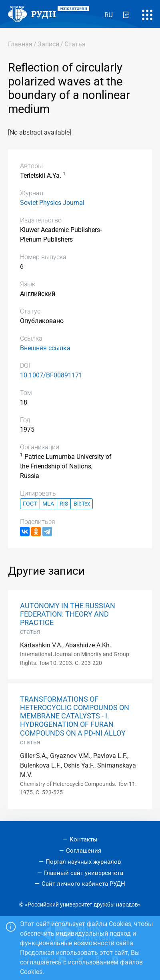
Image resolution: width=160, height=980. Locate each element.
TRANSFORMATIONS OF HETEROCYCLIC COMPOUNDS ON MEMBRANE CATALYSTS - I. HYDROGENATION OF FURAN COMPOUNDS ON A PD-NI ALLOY (75, 716)
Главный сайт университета (84, 873)
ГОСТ (30, 504)
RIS (64, 504)
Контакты (84, 839)
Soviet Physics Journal (52, 203)
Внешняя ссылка (45, 348)
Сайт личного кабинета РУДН (83, 884)
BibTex (82, 504)
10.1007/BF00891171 (51, 375)
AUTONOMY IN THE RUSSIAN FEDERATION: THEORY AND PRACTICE (68, 614)
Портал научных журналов (83, 862)
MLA (48, 504)
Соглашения (84, 851)
